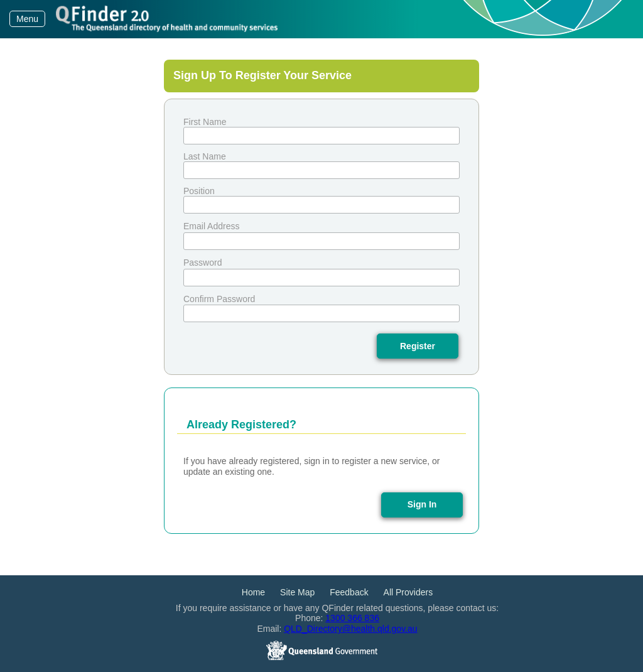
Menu (27, 19)
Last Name (205, 156)
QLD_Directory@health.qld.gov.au (350, 629)
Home (253, 592)
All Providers (408, 592)
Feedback (349, 592)
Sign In (422, 504)
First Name (205, 122)
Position (199, 191)
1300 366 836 (352, 618)
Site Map (297, 592)
